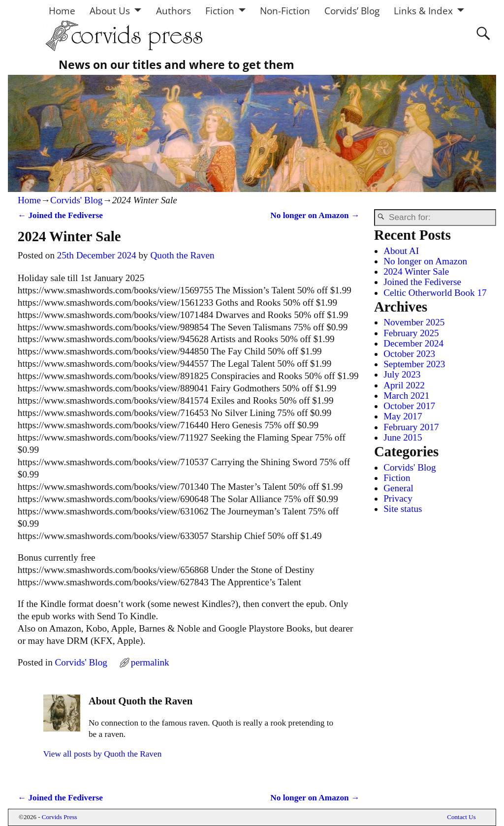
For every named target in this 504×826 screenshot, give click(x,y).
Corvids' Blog (76, 200)
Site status (403, 509)
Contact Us (461, 817)
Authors (173, 11)
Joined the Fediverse (60, 215)
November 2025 (414, 322)
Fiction (220, 11)
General (398, 488)
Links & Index (423, 11)
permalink (150, 662)
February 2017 (411, 427)
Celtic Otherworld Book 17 (435, 293)
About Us (110, 11)
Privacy (398, 498)
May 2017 (403, 416)
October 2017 (409, 406)
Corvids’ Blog (352, 11)
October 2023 (409, 354)
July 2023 (402, 374)
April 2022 (404, 385)
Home (62, 11)
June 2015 (403, 437)
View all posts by (103, 754)
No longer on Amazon (315, 215)
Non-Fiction (285, 11)
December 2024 (413, 343)
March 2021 (406, 396)
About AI (401, 251)
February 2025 (411, 333)
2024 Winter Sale (416, 271)
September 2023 (414, 364)
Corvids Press (60, 817)
